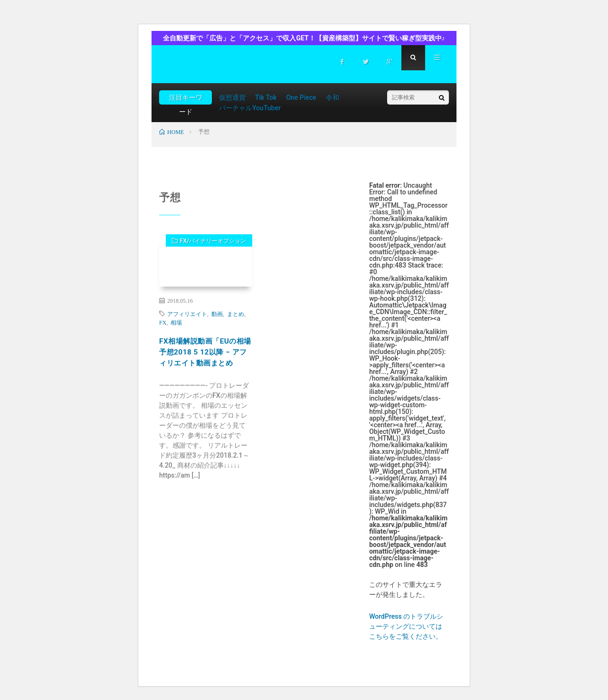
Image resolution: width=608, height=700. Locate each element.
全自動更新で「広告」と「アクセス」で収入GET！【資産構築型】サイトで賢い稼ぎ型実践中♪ (304, 38)
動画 (217, 314)
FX (163, 322)
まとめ (236, 314)
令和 (332, 97)
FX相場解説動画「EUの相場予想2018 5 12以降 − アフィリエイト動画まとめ (205, 362)
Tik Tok (266, 97)
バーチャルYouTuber (250, 108)
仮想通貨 (232, 97)
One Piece (301, 97)
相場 (176, 322)
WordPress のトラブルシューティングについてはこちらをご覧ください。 (406, 626)
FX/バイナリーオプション (205, 246)
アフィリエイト (187, 314)
